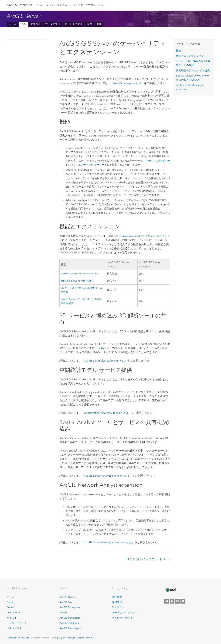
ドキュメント (14, 628)
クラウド (78, 5)
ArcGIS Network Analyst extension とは (108, 542)
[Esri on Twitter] (167, 601)
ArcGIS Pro (66, 602)
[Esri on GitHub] (177, 601)
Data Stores (64, 5)
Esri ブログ (118, 607)
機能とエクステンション (190, 56)
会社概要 (117, 597)
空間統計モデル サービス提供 (77, 281)
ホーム (13, 24)
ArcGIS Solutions (69, 623)
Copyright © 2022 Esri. (19, 638)
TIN (120, 352)
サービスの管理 (74, 24)
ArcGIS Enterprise (70, 607)
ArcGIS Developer (70, 618)
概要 (23, 24)
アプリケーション (96, 5)
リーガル (90, 638)
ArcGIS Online (68, 597)
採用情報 (117, 602)
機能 (179, 51)
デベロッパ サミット (124, 618)
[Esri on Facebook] (172, 601)
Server (11, 607)
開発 (99, 24)
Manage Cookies (76, 638)
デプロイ (35, 24)
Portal (40, 5)
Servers (50, 5)
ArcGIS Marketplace (71, 628)
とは (127, 83)
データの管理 (53, 24)
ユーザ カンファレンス (125, 612)
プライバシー (59, 638)
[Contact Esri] (183, 601)
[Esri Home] (171, 590)
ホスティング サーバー (91, 165)
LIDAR (102, 348)
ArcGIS (63, 612)
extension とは (106, 413)
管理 (89, 24)
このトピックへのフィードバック (150, 559)
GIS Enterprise (20, 5)
